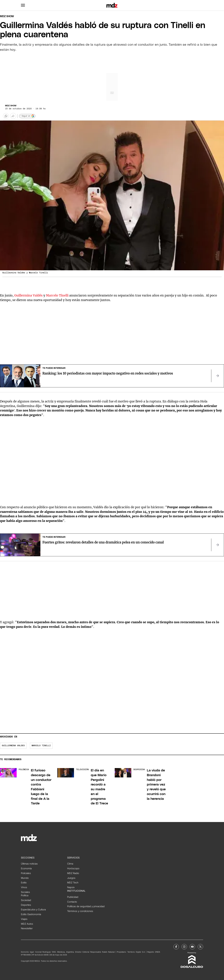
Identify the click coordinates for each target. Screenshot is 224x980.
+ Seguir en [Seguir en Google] (27, 116)
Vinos (24, 887)
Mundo (25, 878)
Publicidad (73, 897)
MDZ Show (11, 106)
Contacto (72, 902)
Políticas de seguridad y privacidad (86, 906)
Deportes (26, 905)
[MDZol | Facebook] (176, 947)
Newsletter (27, 928)
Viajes (24, 919)
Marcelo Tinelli (58, 295)
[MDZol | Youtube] (192, 947)
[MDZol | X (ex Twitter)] (200, 947)
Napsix (71, 887)
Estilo (24, 883)
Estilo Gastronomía (31, 914)
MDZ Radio (73, 873)
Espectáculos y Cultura (33, 910)
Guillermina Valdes (13, 746)
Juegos (71, 878)
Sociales (25, 892)
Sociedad (26, 900)
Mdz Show (7, 16)
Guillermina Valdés (28, 295)
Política (25, 895)
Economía (26, 868)
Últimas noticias (29, 864)
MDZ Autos (27, 924)
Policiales (26, 873)
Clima (70, 864)
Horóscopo (73, 868)
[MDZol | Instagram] (184, 947)
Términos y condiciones (80, 911)
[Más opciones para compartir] (13, 116)
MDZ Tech (73, 883)
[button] (23, 5)
